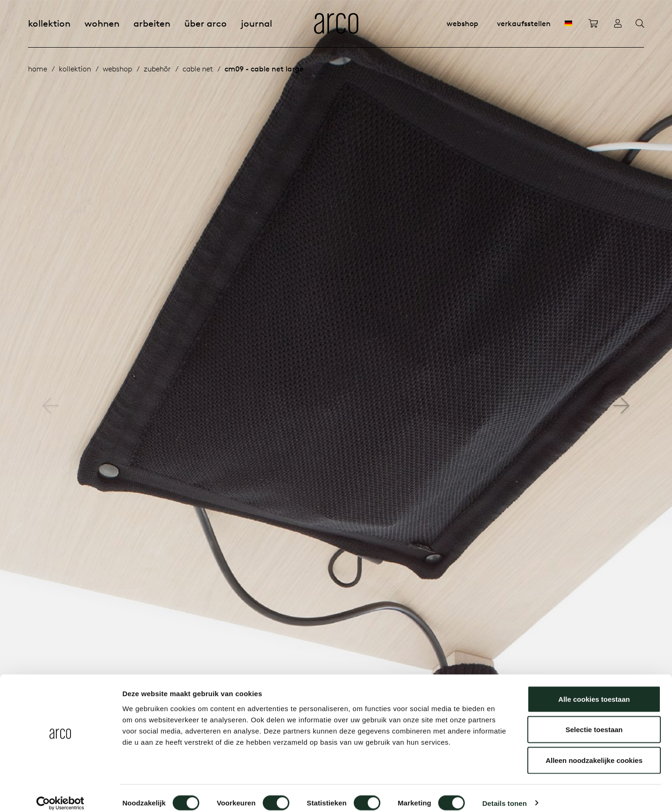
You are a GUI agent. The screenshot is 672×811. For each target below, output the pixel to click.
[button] (621, 406)
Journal (256, 23)
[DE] (568, 23)
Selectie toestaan (594, 719)
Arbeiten (152, 23)
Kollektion (49, 23)
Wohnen (102, 23)
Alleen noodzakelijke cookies (594, 750)
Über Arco (206, 23)
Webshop (462, 23)
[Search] (640, 24)
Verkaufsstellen (524, 23)
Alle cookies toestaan (594, 688)
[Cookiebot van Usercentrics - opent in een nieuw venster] (60, 793)
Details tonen (504, 793)
